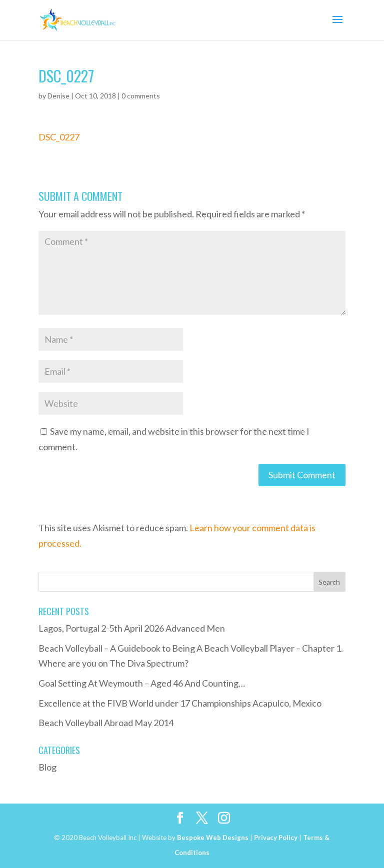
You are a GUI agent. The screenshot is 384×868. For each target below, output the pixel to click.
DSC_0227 (59, 137)
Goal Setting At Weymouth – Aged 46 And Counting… (142, 683)
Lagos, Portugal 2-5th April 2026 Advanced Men (132, 628)
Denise (58, 96)
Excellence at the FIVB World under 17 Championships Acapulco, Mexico (180, 703)
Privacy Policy (276, 838)
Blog (47, 767)
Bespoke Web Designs (213, 838)
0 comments (141, 96)
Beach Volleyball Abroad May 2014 (106, 723)
